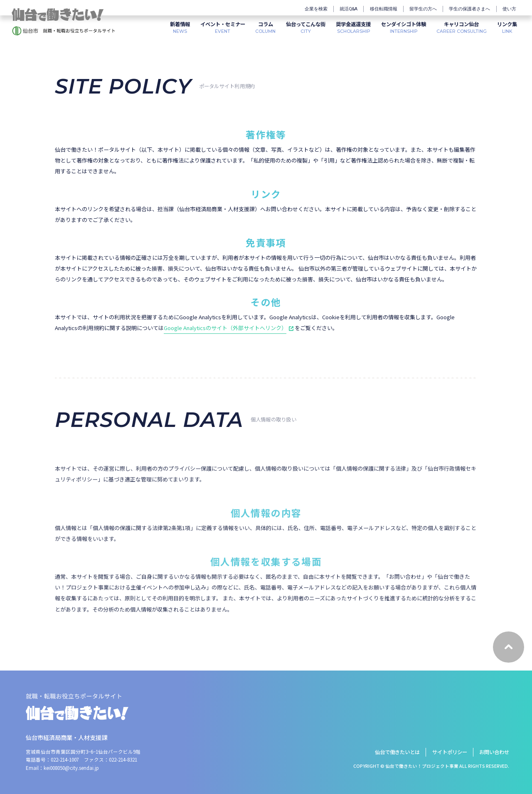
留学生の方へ (423, 9)
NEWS (180, 27)
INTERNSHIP (404, 27)
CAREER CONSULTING (462, 27)
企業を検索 (316, 9)
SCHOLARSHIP (353, 27)
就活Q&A (349, 9)
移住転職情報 (384, 9)
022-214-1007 (65, 759)
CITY (306, 27)
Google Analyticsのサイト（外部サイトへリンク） (225, 328)
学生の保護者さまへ (469, 9)
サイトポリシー (450, 752)
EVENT (223, 27)
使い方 (509, 9)
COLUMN (265, 27)
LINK (507, 27)
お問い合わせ (494, 752)
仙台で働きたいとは (397, 752)
